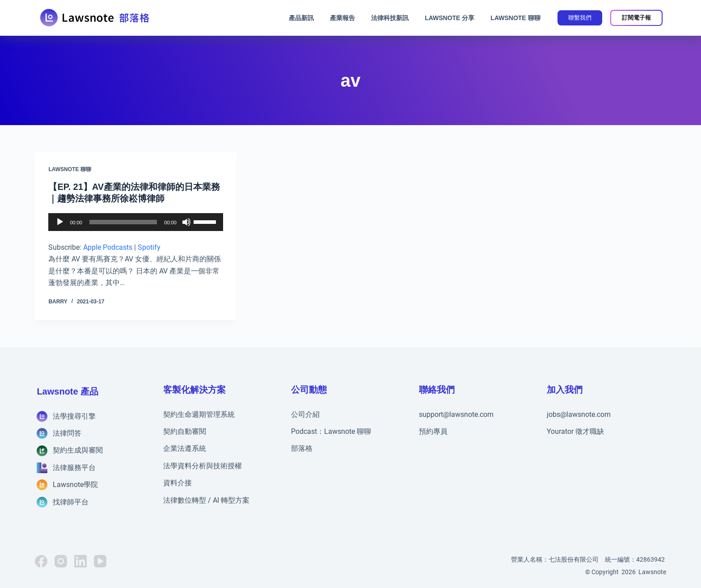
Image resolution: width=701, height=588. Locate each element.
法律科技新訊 (390, 18)
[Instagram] (61, 561)
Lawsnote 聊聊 (515, 18)
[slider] (123, 222)
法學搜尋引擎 (74, 416)
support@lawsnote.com (456, 414)
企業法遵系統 (185, 448)
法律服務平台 (74, 468)
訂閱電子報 (636, 18)
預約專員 (433, 431)
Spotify (149, 247)
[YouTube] (100, 561)
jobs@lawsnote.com (579, 414)
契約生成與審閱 (78, 450)
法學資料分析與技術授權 (203, 466)
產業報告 (342, 18)
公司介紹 (305, 414)
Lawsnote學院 (75, 485)
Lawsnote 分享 (450, 18)
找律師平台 (71, 502)
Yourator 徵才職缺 (575, 431)
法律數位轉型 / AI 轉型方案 (206, 500)
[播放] (60, 222)
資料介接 (177, 483)
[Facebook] (41, 561)
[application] (135, 222)
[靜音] (186, 222)
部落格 (302, 448)
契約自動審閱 (185, 431)
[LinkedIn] (80, 561)
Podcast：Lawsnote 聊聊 (331, 431)
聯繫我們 (580, 18)
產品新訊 (301, 18)
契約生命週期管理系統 (199, 414)
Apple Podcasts (108, 247)
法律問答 (67, 433)
